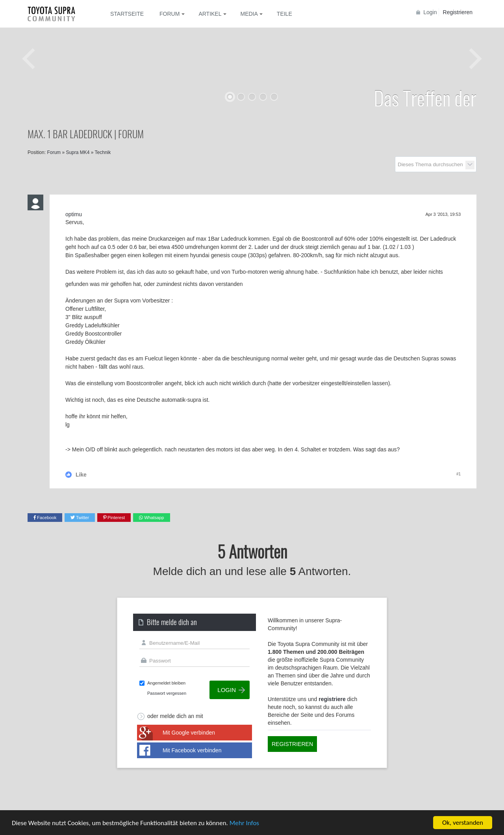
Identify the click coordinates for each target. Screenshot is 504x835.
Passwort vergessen (167, 693)
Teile (284, 14)
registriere (332, 699)
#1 (459, 474)
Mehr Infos (244, 823)
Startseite (127, 14)
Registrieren (458, 12)
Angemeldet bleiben (166, 683)
